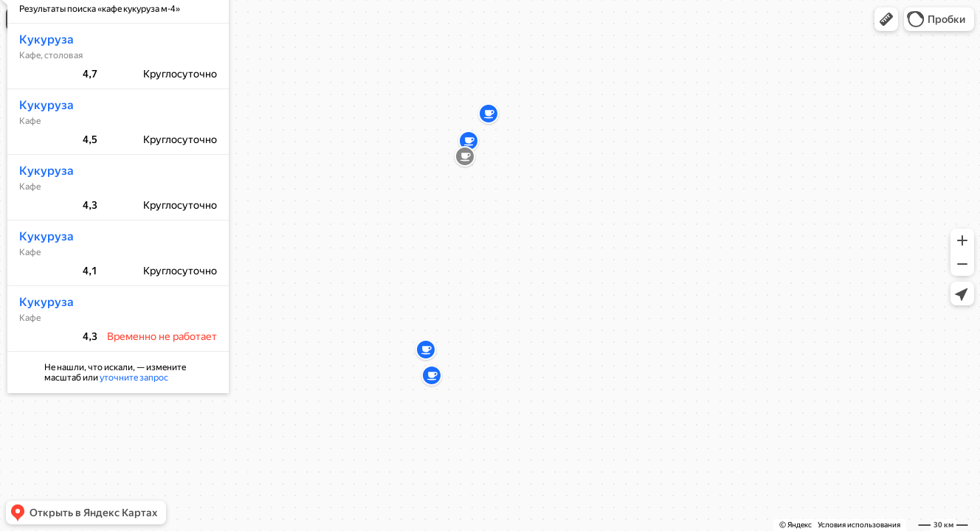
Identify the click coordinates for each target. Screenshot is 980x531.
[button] (886, 19)
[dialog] (114, 237)
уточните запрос (130, 421)
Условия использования (859, 525)
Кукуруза (42, 83)
